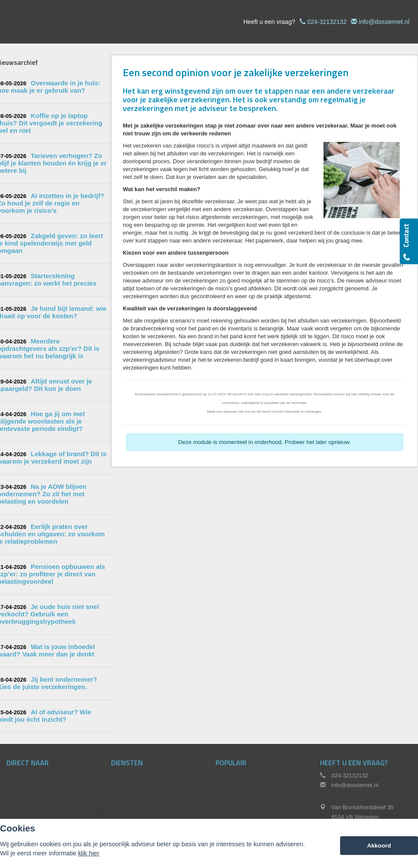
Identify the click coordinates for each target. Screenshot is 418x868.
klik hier (89, 853)
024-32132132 (327, 22)
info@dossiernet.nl (384, 22)
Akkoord (379, 846)
